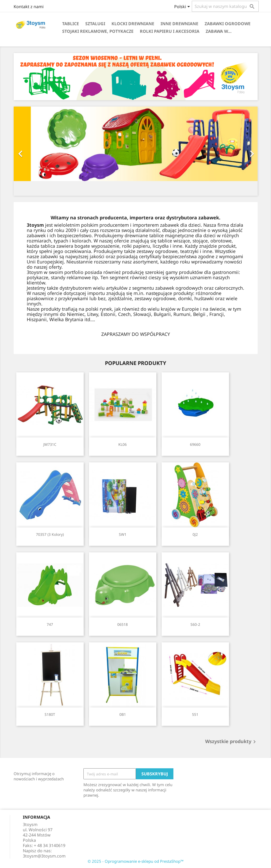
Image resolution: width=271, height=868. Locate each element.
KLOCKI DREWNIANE (133, 24)
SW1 (123, 534)
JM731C (50, 444)
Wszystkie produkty (231, 742)
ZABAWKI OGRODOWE (228, 24)
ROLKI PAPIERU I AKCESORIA (170, 31)
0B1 (123, 714)
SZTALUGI (95, 24)
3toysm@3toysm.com (44, 856)
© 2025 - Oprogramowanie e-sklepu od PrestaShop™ (136, 861)
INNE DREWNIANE (179, 24)
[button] (32, 151)
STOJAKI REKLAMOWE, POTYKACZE (98, 31)
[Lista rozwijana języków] (183, 7)
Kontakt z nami (29, 7)
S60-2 (195, 624)
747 (50, 624)
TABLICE (71, 24)
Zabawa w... (219, 31)
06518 (123, 624)
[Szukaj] (225, 6)
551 (195, 714)
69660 (195, 444)
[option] (136, 151)
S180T (50, 714)
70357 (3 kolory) (50, 534)
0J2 (195, 534)
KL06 (123, 444)
